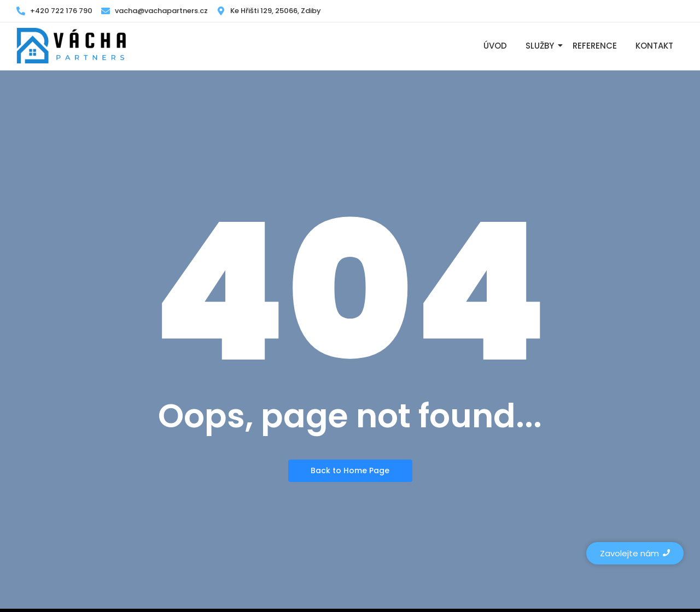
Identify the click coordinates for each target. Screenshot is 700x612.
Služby (542, 46)
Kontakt (654, 46)
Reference (595, 46)
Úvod (495, 46)
